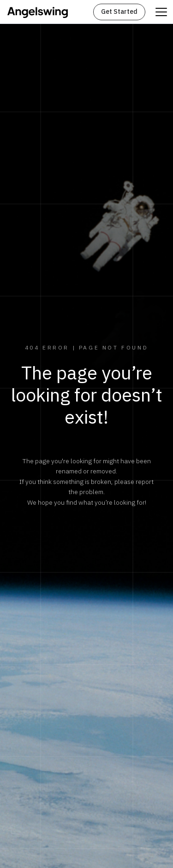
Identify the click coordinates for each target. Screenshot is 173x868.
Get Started (119, 12)
